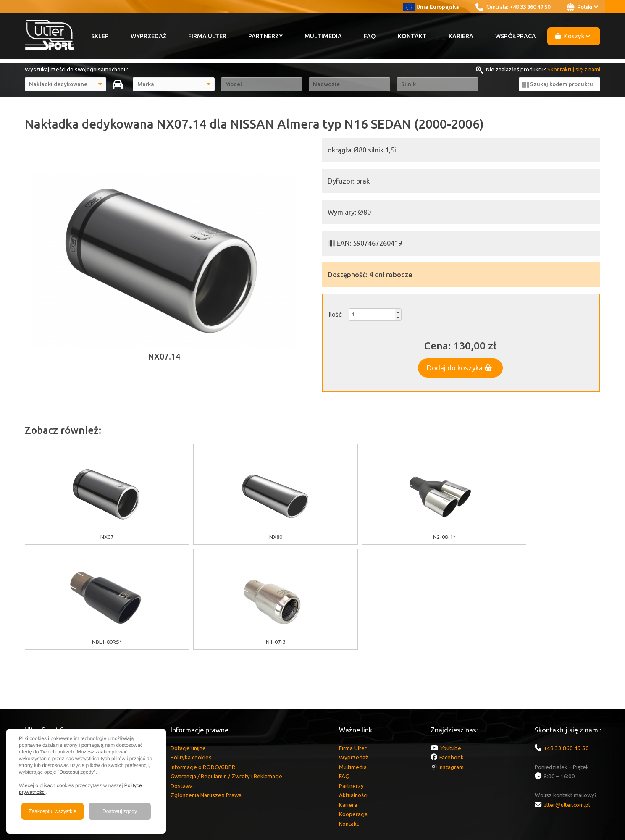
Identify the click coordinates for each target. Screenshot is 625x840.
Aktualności (353, 690)
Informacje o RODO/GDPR (203, 662)
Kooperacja (353, 709)
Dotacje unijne (188, 643)
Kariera (461, 36)
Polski (582, 7)
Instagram (451, 662)
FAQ (370, 36)
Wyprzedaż (148, 36)
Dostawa (182, 681)
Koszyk (573, 36)
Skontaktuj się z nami (574, 69)
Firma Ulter (207, 36)
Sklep (100, 36)
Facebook (452, 652)
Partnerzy (265, 36)
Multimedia (323, 36)
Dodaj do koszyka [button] (460, 368)
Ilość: (336, 314)
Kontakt (412, 36)
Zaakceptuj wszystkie (52, 811)
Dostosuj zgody (120, 811)
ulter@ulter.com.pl (567, 700)
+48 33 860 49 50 (530, 7)
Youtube (451, 643)
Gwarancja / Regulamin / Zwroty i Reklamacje (226, 671)
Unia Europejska (431, 7)
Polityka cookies (191, 652)
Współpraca (516, 36)
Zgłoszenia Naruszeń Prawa (206, 690)
